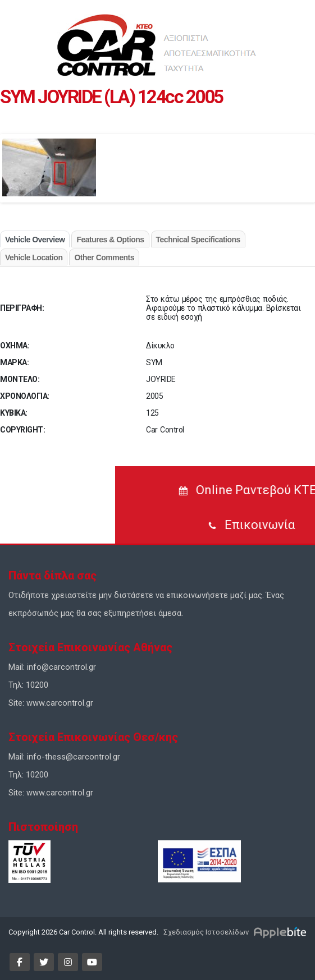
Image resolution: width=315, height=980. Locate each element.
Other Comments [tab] (104, 257)
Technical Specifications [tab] (198, 240)
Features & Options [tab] (110, 240)
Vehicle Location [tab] (34, 257)
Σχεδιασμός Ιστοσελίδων (205, 932)
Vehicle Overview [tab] (35, 240)
